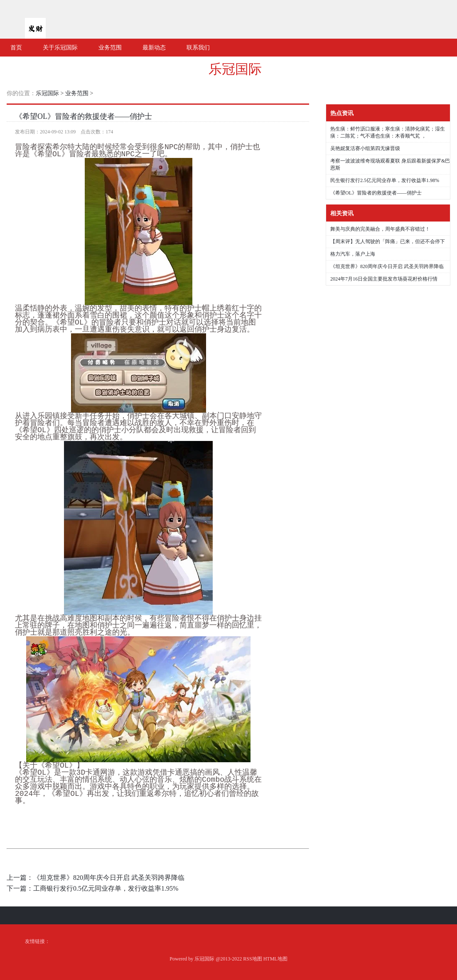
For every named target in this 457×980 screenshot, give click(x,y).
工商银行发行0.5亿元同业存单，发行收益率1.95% (106, 888)
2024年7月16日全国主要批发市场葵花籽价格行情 (384, 279)
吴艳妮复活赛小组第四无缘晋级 (365, 148)
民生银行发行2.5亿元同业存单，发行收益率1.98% (385, 180)
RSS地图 (252, 959)
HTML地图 (275, 959)
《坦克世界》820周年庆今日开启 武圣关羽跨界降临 (109, 878)
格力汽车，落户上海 (353, 254)
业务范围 (77, 93)
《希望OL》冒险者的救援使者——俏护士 (84, 116)
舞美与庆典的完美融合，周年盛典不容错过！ (380, 229)
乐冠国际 (235, 69)
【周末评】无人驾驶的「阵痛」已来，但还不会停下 (388, 241)
